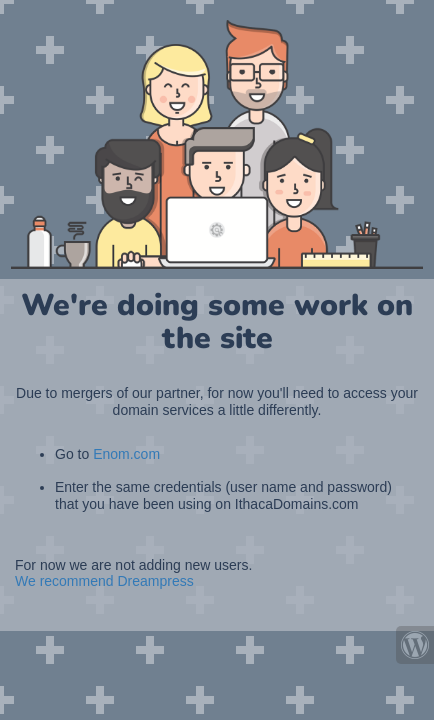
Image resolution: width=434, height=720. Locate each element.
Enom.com (126, 454)
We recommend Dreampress (104, 581)
